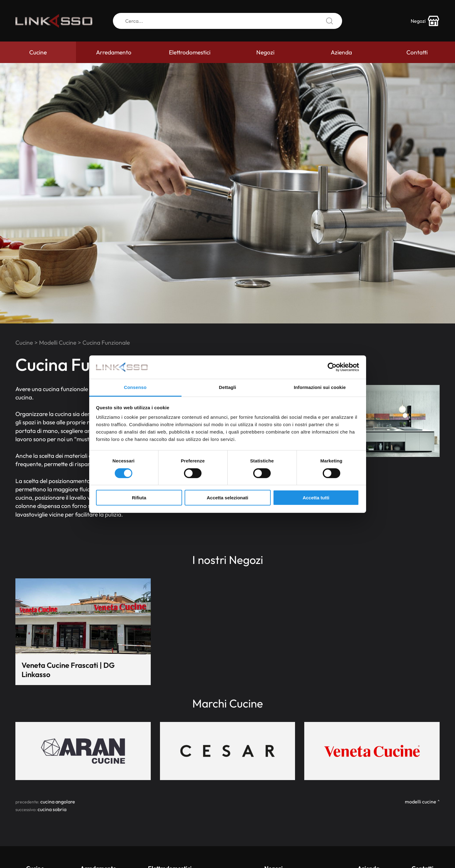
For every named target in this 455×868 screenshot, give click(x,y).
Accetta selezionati (227, 498)
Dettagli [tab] (228, 387)
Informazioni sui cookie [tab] (320, 387)
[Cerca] (227, 21)
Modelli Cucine (58, 343)
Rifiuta (139, 498)
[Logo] (54, 21)
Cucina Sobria (52, 809)
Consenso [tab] (135, 387)
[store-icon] (425, 21)
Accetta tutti (316, 498)
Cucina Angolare (58, 802)
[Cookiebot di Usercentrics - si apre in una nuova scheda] (332, 367)
